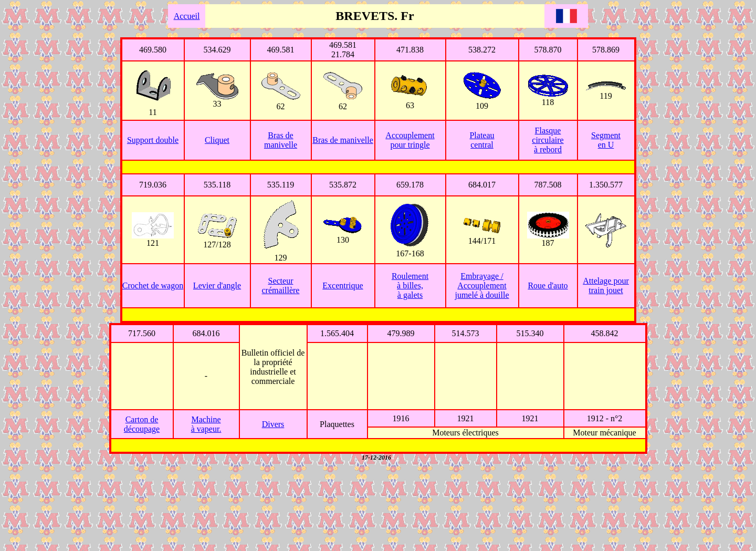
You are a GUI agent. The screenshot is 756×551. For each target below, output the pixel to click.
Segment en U (606, 140)
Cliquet (217, 140)
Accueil (187, 16)
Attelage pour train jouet (606, 285)
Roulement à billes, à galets (410, 285)
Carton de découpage (142, 424)
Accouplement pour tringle (410, 140)
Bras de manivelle (281, 140)
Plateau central (482, 140)
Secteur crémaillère (281, 285)
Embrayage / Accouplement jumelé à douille (482, 285)
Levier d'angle (217, 285)
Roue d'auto (548, 285)
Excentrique (343, 285)
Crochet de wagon (153, 285)
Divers (273, 424)
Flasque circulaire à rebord (548, 140)
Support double (153, 140)
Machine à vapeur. (206, 424)
